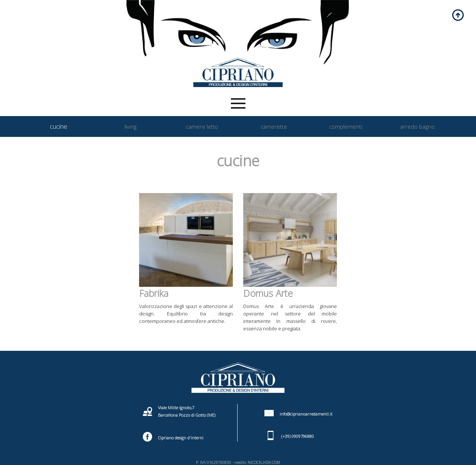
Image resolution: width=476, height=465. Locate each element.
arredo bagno (417, 126)
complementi (346, 126)
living (131, 126)
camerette (274, 126)
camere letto (202, 126)
